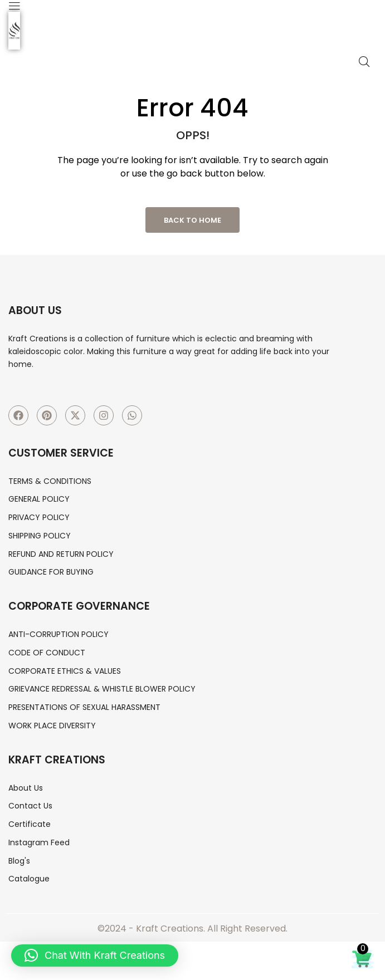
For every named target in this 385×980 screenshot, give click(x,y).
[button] (95, 955)
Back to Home (192, 220)
